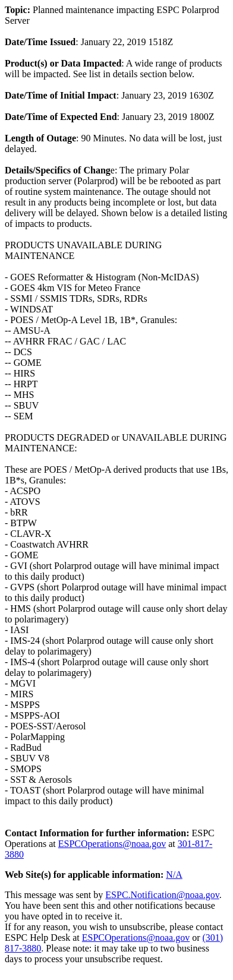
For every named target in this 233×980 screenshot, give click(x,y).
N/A (174, 875)
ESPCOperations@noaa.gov (112, 844)
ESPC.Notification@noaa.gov (162, 895)
